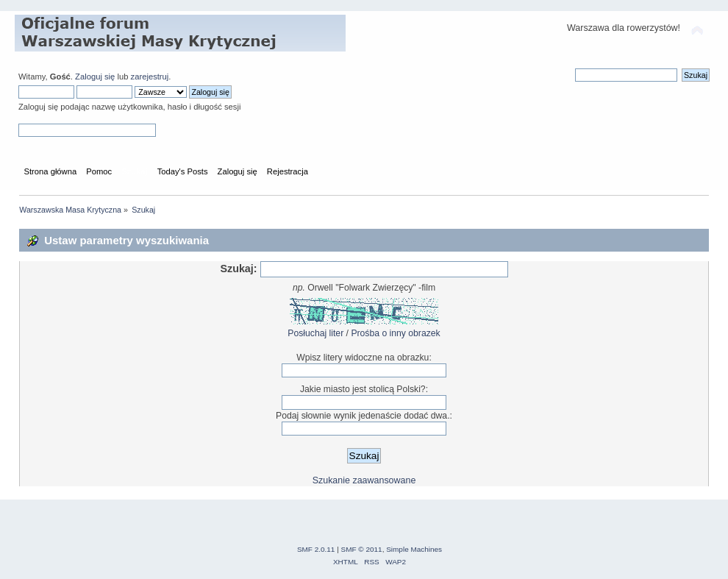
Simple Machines (414, 549)
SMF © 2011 (362, 549)
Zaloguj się (95, 77)
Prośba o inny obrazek (395, 333)
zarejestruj (150, 77)
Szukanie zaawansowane (364, 480)
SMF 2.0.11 (316, 549)
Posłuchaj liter (315, 333)
